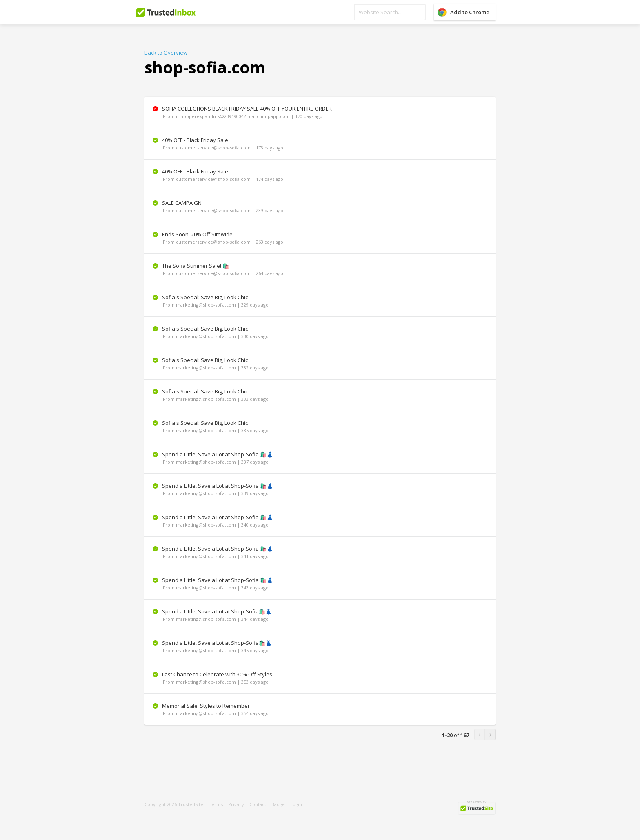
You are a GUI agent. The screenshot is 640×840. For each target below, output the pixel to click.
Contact (258, 804)
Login (296, 804)
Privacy (236, 804)
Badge (278, 804)
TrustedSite (191, 804)
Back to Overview (166, 53)
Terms (216, 804)
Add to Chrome (470, 12)
